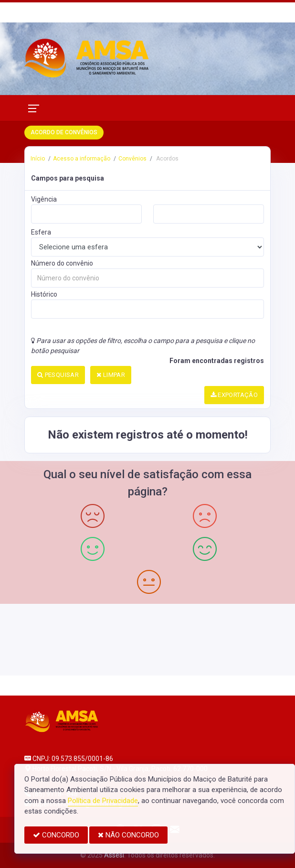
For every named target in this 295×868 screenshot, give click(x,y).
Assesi (114, 855)
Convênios (132, 159)
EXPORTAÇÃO (234, 395)
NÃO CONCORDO (128, 835)
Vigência (44, 199)
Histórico (44, 294)
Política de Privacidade (103, 801)
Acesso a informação (82, 159)
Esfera (41, 232)
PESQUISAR (58, 375)
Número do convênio (62, 263)
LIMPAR (111, 375)
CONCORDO (56, 835)
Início (38, 159)
